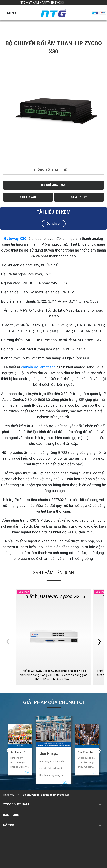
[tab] (53, 170)
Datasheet (54, 224)
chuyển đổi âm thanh (38, 367)
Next (100, 109)
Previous (7, 109)
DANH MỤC (11, 815)
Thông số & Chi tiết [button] (51, 170)
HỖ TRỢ (9, 825)
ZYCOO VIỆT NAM (16, 804)
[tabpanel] (53, 109)
